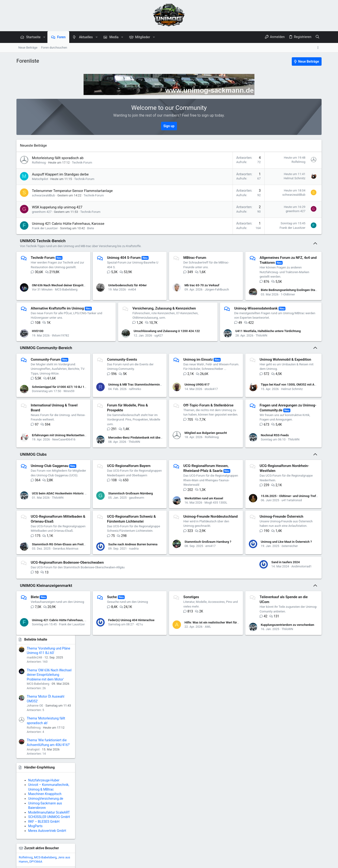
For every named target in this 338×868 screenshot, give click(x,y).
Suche (116, 670)
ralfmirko (139, 413)
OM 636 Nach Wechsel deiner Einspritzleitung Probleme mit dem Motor (81, 281)
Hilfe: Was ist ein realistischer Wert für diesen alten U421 (232, 693)
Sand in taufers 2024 (207, 642)
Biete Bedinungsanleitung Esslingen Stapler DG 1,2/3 (68, 331)
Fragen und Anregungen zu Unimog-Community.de (191, 471)
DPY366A (282, 366)
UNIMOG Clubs (33, 510)
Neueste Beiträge (33, 145)
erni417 (58, 644)
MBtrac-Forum (204, 258)
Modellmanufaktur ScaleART (295, 317)
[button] (44, 37)
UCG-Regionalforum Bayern (133, 522)
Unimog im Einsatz (207, 384)
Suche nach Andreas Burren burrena (218, 596)
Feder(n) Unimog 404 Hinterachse (136, 691)
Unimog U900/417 (206, 409)
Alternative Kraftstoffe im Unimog (138, 299)
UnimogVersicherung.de (292, 303)
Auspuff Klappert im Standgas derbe (60, 174)
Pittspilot (313, 416)
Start (305, 862)
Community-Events (126, 384)
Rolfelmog (39, 163)
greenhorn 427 (42, 212)
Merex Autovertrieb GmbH (294, 335)
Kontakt (209, 862)
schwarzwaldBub (43, 195)
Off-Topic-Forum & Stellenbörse (56, 471)
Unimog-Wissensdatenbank (52, 349)
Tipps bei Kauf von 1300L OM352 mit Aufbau (63, 453)
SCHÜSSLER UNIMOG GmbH (296, 321)
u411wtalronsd (63, 600)
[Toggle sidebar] (319, 48)
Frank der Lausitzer (45, 228)
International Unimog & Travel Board (140, 430)
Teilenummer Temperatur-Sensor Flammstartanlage (72, 191)
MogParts (282, 331)
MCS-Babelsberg (66, 285)
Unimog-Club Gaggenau (50, 522)
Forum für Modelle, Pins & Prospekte (221, 430)
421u (144, 695)
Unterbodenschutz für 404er (132, 281)
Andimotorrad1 (223, 646)
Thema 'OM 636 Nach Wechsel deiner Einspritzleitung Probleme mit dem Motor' (296, 179)
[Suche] (317, 37)
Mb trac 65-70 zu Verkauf (211, 281)
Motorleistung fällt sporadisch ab (58, 158)
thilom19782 (141, 333)
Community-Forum (46, 384)
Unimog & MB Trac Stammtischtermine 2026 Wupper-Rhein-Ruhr (157, 409)
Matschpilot (40, 179)
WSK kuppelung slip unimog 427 (57, 207)
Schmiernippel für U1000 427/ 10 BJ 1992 (61, 411)
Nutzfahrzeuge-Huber (290, 285)
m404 (136, 285)
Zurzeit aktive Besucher (288, 353)
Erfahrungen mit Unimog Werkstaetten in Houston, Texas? (152, 453)
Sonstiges (200, 670)
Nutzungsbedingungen (232, 862)
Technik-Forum (82, 163)
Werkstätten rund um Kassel (213, 550)
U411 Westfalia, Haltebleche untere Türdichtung (241, 349)
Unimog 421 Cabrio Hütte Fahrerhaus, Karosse (68, 224)
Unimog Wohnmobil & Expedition (57, 430)
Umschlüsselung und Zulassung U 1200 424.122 (226, 329)
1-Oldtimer (59, 335)
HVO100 (118, 329)
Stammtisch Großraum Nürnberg (135, 547)
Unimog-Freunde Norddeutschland (58, 614)
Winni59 (69, 416)
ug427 (218, 333)
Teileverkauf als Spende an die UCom (60, 711)
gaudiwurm (141, 552)
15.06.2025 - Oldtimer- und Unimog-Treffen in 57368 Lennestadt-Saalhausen (85, 596)
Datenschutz (259, 862)
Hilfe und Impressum (284, 862)
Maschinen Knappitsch (291, 298)
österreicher (141, 644)
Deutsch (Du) (35, 862)
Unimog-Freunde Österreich (133, 614)
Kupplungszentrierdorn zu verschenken (235, 711)
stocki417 (220, 413)
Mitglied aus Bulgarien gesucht (53, 494)
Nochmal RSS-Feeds (167, 491)
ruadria (219, 600)
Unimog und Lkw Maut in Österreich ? (138, 639)
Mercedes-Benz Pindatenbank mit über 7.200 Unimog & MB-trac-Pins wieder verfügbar (253, 453)
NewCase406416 (144, 457)
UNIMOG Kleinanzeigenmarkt (46, 658)
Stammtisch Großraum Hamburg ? (55, 639)
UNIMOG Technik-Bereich (43, 241)
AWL (217, 697)
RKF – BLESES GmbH (290, 326)
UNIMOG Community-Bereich (46, 372)
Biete (90, 228)
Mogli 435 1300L (225, 554)
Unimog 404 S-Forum (128, 258)
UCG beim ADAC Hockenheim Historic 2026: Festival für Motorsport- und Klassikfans (90, 547)
